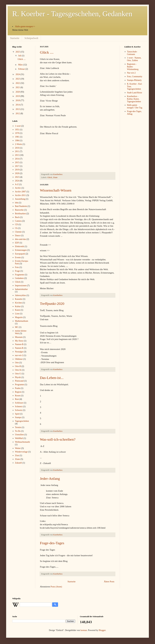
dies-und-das (21, 239)
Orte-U (18, 374)
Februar (22, 69)
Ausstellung (20, 199)
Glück (50, 177)
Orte (17, 363)
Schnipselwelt (31, 38)
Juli (20, 56)
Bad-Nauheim (21, 206)
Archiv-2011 (20, 195)
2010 (17, 148)
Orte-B (18, 366)
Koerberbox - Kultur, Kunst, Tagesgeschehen (134, 99)
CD (16, 224)
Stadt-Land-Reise (135, 93)
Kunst (18, 310)
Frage (17, 271)
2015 (17, 162)
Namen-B (19, 344)
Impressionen (21, 286)
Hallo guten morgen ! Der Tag (135, 106)
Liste (17, 314)
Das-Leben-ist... (52, 378)
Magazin (19, 317)
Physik (18, 377)
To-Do (18, 431)
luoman (84, 630)
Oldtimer (19, 359)
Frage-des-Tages (52, 543)
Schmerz (19, 406)
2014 (18, 105)
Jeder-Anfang (50, 479)
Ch (16, 228)
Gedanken (19, 278)
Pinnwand (19, 381)
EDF (17, 243)
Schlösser (19, 403)
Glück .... (47, 52)
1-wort (18, 126)
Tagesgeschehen (22, 421)
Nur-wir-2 (131, 73)
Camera (18, 221)
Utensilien (19, 435)
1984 (17, 141)
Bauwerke (19, 210)
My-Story (19, 341)
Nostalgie (19, 352)
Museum (19, 337)
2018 (18, 100)
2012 (18, 113)
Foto (17, 267)
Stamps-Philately (134, 80)
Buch (17, 217)
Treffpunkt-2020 (52, 304)
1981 (17, 137)
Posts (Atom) (56, 587)
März (21, 65)
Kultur (18, 306)
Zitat (17, 455)
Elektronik (20, 246)
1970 (17, 133)
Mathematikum (22, 321)
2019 (18, 96)
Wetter (18, 448)
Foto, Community (135, 77)
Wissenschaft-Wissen (56, 190)
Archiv (18, 188)
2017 (17, 166)
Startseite (15, 38)
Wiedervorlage (21, 452)
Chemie (18, 232)
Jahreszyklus (21, 295)
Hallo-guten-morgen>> (25, 26)
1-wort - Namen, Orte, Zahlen (134, 59)
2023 (18, 79)
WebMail (19, 438)
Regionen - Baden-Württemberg (133, 67)
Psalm (18, 388)
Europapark (20, 254)
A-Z (17, 184)
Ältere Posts (109, 582)
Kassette (19, 299)
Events (18, 257)
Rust (17, 399)
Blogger (102, 630)
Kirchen (18, 303)
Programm (20, 385)
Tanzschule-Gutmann (132, 53)
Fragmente (20, 275)
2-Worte (19, 144)
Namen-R (19, 348)
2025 (18, 52)
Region (18, 392)
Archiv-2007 (21, 192)
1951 (17, 130)
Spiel (17, 414)
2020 (18, 92)
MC (17, 327)
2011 (17, 151)
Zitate (55, 177)
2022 (18, 83)
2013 (18, 109)
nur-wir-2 (19, 355)
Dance (18, 236)
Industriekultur (21, 289)
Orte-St (18, 370)
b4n (17, 203)
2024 (18, 74)
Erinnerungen (21, 250)
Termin (18, 427)
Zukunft (18, 463)
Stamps (18, 417)
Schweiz (19, 410)
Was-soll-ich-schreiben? (58, 439)
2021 (18, 87)
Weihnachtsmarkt (23, 442)
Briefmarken (20, 214)
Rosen (18, 396)
